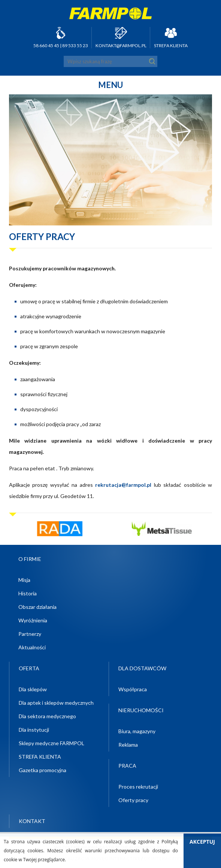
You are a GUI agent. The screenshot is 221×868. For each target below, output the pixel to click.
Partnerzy (30, 634)
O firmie (30, 559)
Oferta (29, 668)
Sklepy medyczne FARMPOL (52, 743)
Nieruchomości (141, 710)
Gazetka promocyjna (43, 770)
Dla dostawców (142, 668)
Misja (24, 580)
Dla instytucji (34, 730)
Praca (127, 766)
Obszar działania (37, 607)
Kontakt (32, 821)
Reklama (128, 745)
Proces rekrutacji (138, 787)
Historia (28, 593)
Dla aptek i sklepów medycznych (56, 703)
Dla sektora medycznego (47, 716)
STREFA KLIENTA (171, 45)
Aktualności (32, 647)
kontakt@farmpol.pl (121, 45)
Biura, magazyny (137, 731)
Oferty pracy (133, 800)
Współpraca (133, 689)
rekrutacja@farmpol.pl (123, 485)
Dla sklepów (33, 689)
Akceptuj (202, 842)
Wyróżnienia (33, 620)
